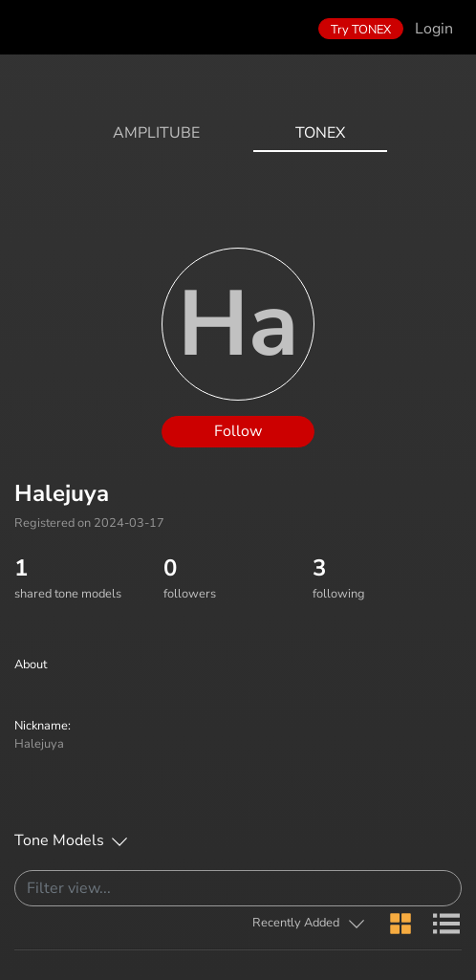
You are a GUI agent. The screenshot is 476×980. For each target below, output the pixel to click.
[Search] (238, 888)
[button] (309, 923)
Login (434, 29)
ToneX (320, 133)
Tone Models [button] (59, 840)
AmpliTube (156, 133)
